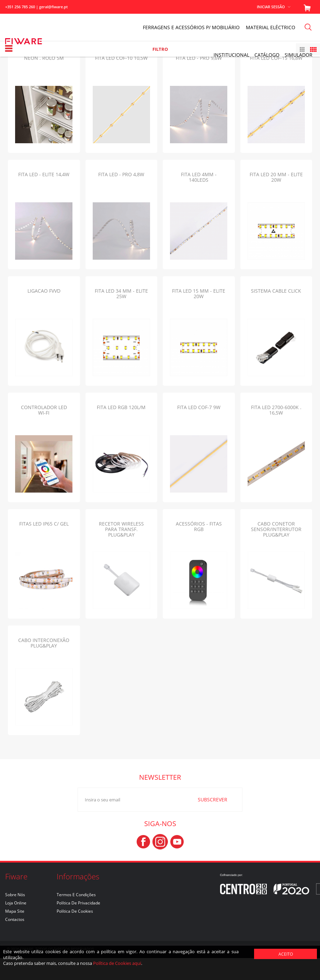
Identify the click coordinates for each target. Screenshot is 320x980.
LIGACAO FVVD (44, 313)
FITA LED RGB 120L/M (121, 429)
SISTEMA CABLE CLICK (276, 313)
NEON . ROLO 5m (44, 80)
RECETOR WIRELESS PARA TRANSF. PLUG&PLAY (121, 551)
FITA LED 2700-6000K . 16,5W (276, 432)
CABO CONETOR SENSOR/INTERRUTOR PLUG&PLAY (276, 551)
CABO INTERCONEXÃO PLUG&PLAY (44, 665)
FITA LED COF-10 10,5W (121, 80)
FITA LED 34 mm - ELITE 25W (121, 316)
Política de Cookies (75, 933)
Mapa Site (15, 933)
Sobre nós (15, 917)
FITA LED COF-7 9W (199, 429)
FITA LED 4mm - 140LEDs (199, 199)
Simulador (299, 55)
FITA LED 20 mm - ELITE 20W (276, 199)
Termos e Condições (76, 917)
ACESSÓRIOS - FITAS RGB (199, 548)
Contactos (15, 941)
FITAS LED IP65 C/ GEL (44, 546)
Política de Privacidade (78, 925)
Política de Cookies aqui (117, 963)
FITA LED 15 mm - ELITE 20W (199, 316)
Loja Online (16, 925)
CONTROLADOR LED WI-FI (44, 432)
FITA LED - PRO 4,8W (121, 196)
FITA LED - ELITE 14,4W (44, 196)
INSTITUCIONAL (231, 55)
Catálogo (267, 55)
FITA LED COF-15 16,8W (276, 80)
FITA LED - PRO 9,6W (199, 80)
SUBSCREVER (205, 821)
